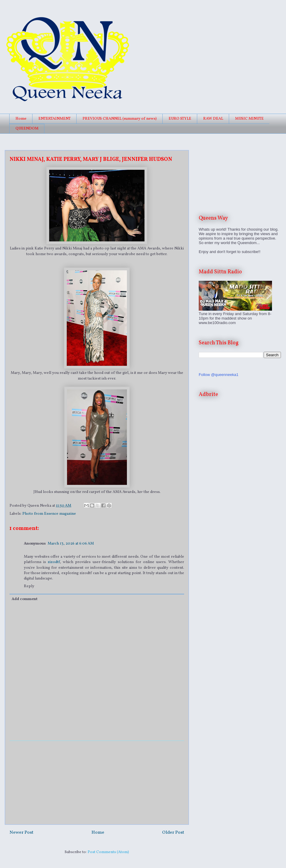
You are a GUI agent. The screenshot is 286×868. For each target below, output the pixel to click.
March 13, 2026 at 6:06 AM (71, 544)
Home (21, 119)
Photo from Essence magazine (49, 514)
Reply (29, 586)
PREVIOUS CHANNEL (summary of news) (120, 119)
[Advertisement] (97, 783)
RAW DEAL (213, 119)
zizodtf (54, 562)
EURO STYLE (180, 119)
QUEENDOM (27, 129)
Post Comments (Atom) (108, 852)
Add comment (25, 599)
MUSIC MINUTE (249, 119)
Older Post (173, 832)
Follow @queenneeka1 (219, 375)
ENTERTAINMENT (55, 119)
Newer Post (21, 832)
